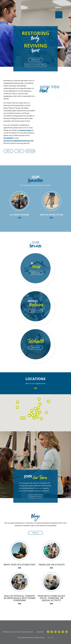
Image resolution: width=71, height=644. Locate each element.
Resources (31, 151)
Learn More (36, 60)
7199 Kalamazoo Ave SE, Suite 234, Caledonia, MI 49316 (18, 632)
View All (36, 533)
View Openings (36, 496)
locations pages (25, 130)
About (8, 151)
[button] (34, 418)
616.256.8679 (8, 138)
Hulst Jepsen (18, 8)
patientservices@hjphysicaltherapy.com (18, 141)
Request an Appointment (35, 65)
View (36, 389)
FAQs (19, 151)
